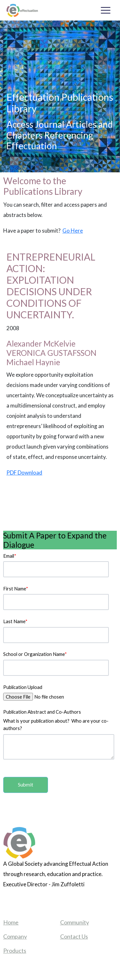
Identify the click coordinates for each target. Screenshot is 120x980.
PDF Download (24, 473)
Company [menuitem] (15, 936)
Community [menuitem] (75, 922)
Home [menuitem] (11, 922)
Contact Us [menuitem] (74, 936)
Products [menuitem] (15, 950)
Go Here (73, 231)
